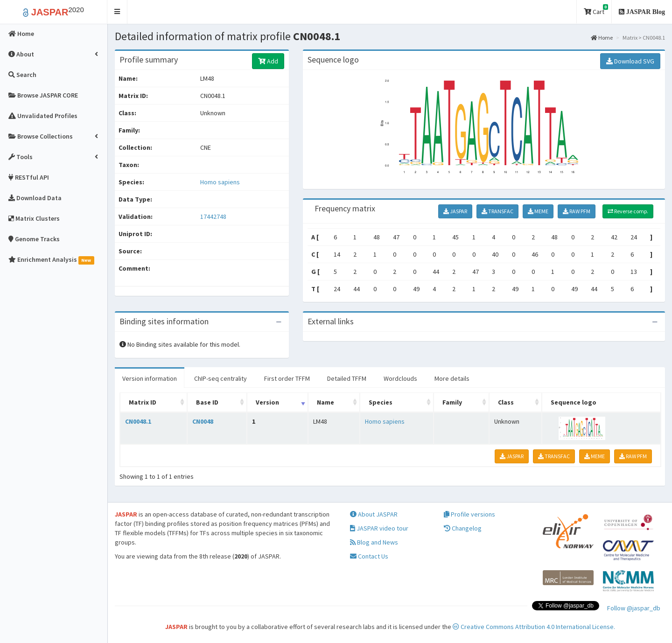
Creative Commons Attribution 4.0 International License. (534, 627)
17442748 (213, 217)
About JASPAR (374, 514)
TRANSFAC (497, 211)
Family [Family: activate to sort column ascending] (452, 402)
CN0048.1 (138, 421)
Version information (150, 378)
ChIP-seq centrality (220, 378)
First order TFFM (287, 378)
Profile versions (469, 514)
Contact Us (369, 556)
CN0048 (203, 421)
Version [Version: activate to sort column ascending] (267, 402)
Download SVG (630, 61)
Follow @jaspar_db (634, 608)
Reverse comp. (628, 211)
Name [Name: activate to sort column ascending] (325, 402)
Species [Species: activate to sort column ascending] (381, 402)
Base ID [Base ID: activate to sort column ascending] (207, 402)
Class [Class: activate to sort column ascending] (506, 402)
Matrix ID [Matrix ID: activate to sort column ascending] (143, 402)
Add (268, 61)
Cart (596, 10)
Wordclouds (400, 378)
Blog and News (374, 542)
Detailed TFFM (347, 378)
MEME (538, 211)
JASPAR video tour (379, 528)
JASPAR (455, 211)
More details (452, 378)
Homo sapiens (220, 182)
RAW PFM (577, 211)
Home (602, 38)
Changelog (463, 528)
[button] (117, 12)
